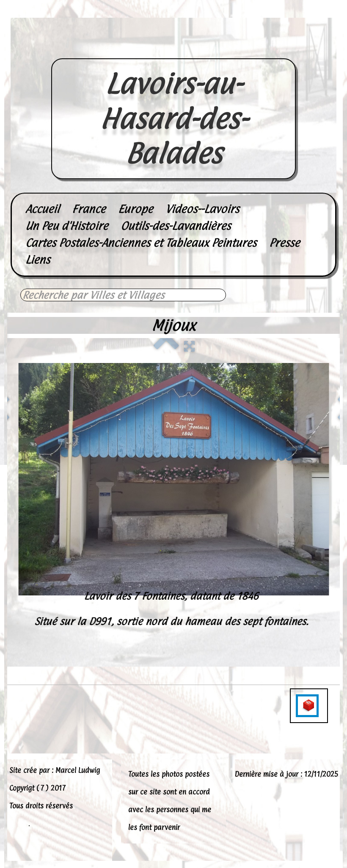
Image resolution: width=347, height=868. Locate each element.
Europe (135, 209)
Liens (38, 260)
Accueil (42, 209)
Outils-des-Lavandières (176, 226)
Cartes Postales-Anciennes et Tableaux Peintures (141, 243)
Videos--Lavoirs (202, 209)
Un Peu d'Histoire (67, 226)
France (89, 209)
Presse (284, 243)
